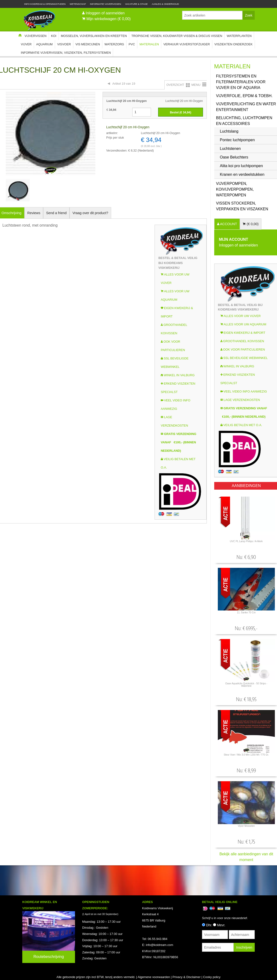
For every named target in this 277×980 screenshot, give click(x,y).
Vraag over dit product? (90, 213)
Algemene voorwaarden (154, 977)
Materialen (149, 44)
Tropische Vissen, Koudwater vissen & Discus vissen (177, 36)
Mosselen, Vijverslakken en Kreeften (94, 36)
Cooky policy (212, 977)
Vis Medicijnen (88, 44)
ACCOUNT (228, 224)
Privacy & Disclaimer (187, 977)
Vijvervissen (35, 36)
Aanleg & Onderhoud (166, 4)
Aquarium (44, 44)
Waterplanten (239, 36)
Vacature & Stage (136, 4)
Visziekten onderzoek (234, 44)
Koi (54, 36)
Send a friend (57, 213)
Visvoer (64, 44)
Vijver (26, 44)
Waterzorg (114, 44)
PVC (132, 44)
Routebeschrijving (49, 957)
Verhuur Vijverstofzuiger (187, 44)
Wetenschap (78, 4)
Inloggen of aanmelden (105, 13)
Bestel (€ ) (181, 112)
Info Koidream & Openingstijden (45, 4)
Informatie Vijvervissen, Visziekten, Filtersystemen (66, 53)
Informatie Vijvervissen (105, 4)
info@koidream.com (160, 945)
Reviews (34, 213)
